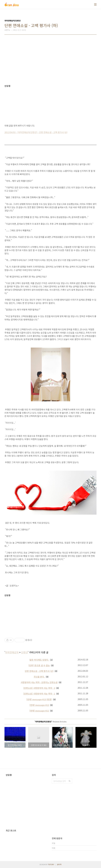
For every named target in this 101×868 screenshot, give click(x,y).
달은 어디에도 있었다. (39, 660)
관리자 (59, 864)
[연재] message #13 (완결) (39, 699)
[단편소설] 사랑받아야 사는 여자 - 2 (39, 688)
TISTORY (51, 864)
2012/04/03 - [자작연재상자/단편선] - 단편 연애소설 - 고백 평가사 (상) (36, 132)
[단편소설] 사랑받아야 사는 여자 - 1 (39, 694)
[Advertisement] (50, 60)
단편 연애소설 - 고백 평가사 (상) (39, 671)
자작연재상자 (12, 652)
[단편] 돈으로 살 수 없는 (39, 665)
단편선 (25, 652)
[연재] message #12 (39, 705)
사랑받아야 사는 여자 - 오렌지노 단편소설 (39, 682)
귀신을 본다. (39, 677)
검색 (70, 781)
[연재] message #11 (39, 711)
